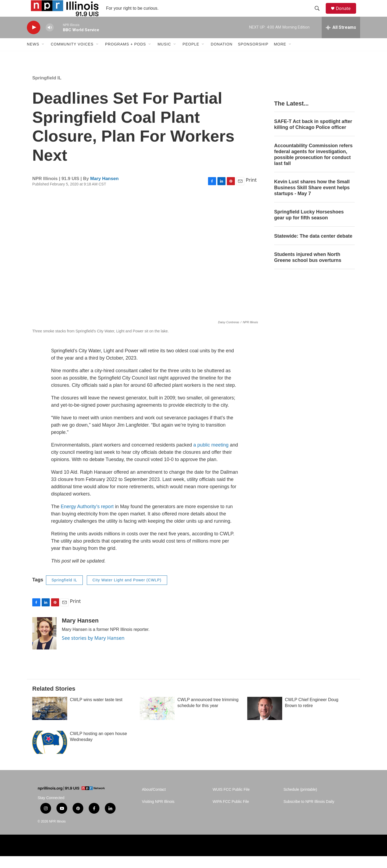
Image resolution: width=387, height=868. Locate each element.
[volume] (50, 39)
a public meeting (211, 456)
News (33, 56)
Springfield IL (47, 89)
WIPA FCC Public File (231, 813)
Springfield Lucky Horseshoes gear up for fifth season (309, 226)
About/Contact (154, 801)
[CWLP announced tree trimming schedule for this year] (157, 720)
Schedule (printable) (300, 801)
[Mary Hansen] (44, 645)
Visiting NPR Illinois (158, 813)
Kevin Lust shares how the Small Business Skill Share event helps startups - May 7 (312, 199)
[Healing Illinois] (312, 857)
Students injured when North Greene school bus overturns (308, 269)
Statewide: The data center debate (313, 248)
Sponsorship (253, 56)
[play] (34, 39)
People (191, 56)
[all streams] (341, 39)
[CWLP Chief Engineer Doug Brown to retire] (265, 720)
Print (251, 192)
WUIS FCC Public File (231, 801)
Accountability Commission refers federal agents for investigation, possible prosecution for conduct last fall (313, 166)
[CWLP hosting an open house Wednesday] (50, 754)
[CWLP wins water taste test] (50, 720)
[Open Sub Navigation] (43, 56)
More (280, 56)
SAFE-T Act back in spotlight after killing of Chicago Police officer (313, 136)
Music (164, 56)
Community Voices (72, 56)
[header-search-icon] (320, 14)
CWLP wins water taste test (96, 711)
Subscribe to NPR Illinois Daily (309, 813)
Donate (346, 14)
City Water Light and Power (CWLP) (127, 592)
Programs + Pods (126, 56)
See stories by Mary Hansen (93, 649)
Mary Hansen (104, 190)
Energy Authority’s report (87, 518)
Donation (222, 56)
